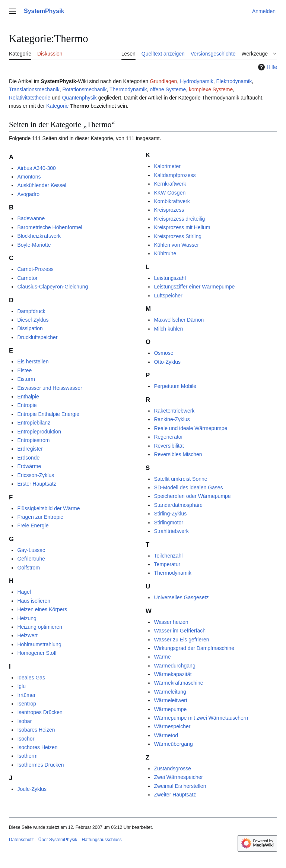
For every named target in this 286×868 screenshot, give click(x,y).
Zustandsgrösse (172, 768)
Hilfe (267, 67)
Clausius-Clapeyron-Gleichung (53, 287)
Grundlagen (163, 81)
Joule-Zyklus (32, 789)
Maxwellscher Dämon (179, 320)
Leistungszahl (170, 278)
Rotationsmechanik (84, 89)
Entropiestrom (33, 440)
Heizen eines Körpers (42, 609)
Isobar (24, 721)
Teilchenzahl (168, 556)
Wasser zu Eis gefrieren (181, 640)
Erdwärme (29, 466)
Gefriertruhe (31, 559)
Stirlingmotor (169, 523)
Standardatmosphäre (178, 505)
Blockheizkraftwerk (39, 236)
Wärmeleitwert (170, 700)
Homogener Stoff (37, 653)
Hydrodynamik (196, 81)
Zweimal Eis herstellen (180, 786)
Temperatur (167, 564)
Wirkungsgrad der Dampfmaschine (194, 648)
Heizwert (27, 635)
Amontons (29, 177)
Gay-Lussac (31, 550)
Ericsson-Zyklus (36, 475)
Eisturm (26, 379)
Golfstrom (28, 568)
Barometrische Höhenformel (50, 227)
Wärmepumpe (170, 709)
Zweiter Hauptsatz (175, 795)
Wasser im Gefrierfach (180, 631)
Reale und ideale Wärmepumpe (190, 428)
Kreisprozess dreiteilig (179, 219)
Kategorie (57, 106)
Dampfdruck (31, 311)
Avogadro (28, 194)
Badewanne (31, 218)
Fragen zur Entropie (40, 517)
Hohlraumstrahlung (39, 644)
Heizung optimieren (40, 627)
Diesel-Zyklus (33, 320)
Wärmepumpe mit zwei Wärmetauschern (201, 718)
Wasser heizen (171, 622)
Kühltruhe (165, 253)
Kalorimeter (167, 166)
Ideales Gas (31, 678)
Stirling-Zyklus (170, 514)
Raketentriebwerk (174, 411)
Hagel (24, 592)
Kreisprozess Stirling (178, 236)
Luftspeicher (168, 296)
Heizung (27, 618)
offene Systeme (168, 89)
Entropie (27, 405)
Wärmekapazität (173, 674)
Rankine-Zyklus (172, 419)
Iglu (21, 686)
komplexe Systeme (211, 89)
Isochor (26, 739)
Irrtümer (26, 695)
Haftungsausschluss (101, 840)
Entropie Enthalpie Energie (48, 414)
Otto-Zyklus (167, 362)
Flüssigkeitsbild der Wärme (48, 508)
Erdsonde (28, 458)
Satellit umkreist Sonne (180, 479)
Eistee (24, 370)
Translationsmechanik (34, 89)
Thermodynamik (128, 89)
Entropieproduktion (39, 432)
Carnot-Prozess (35, 269)
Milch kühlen (168, 329)
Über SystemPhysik (58, 840)
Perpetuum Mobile (175, 386)
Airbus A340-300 (36, 168)
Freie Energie (33, 525)
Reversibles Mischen (178, 454)
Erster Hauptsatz (36, 484)
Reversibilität (169, 446)
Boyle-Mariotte (34, 245)
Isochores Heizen (37, 747)
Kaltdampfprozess (175, 175)
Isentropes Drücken (40, 712)
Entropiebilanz (34, 423)
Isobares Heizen (36, 730)
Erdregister (30, 449)
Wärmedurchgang (174, 666)
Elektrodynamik (234, 81)
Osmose (163, 353)
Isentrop (27, 704)
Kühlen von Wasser (176, 245)
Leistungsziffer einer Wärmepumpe (194, 287)
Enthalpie (28, 397)
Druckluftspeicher (37, 337)
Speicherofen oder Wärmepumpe (192, 496)
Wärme (162, 657)
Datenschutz (21, 840)
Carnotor (27, 278)
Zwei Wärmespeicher (178, 777)
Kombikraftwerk (172, 201)
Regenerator (168, 437)
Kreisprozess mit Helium (182, 227)
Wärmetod (166, 735)
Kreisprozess (169, 210)
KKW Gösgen (170, 193)
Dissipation (30, 328)
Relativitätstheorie (30, 98)
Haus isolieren (34, 601)
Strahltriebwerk (171, 531)
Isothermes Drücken (40, 765)
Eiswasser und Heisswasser (50, 388)
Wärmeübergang (173, 744)
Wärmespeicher (172, 726)
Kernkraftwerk (170, 184)
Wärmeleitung (170, 692)
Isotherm (27, 756)
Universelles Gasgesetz (181, 597)
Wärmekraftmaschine (178, 683)
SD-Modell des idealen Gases (188, 487)
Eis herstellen (33, 362)
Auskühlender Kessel (42, 185)
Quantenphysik (79, 98)
